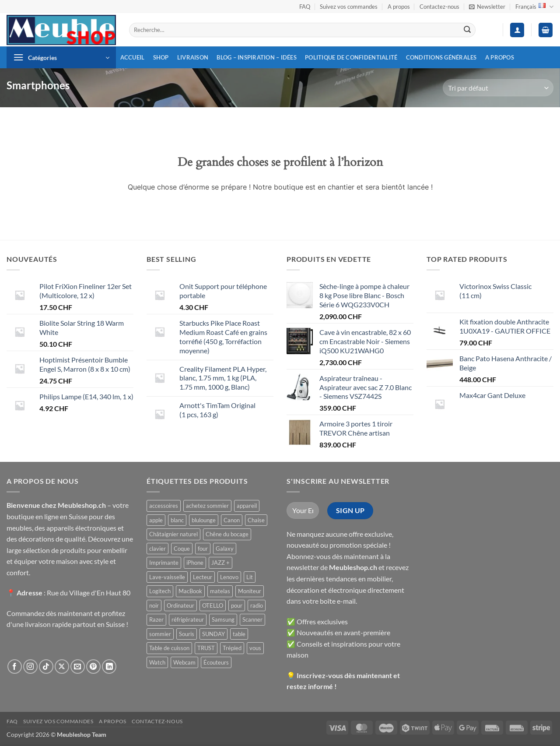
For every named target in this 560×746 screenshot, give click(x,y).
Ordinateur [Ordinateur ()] (180, 605)
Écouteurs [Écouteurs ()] (216, 662)
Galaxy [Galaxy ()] (225, 549)
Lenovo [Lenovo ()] (229, 577)
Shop (161, 57)
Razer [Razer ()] (156, 619)
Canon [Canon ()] (232, 520)
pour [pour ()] (237, 605)
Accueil (133, 57)
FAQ (305, 7)
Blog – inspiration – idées (257, 57)
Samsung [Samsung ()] (223, 619)
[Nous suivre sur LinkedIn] (109, 667)
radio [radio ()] (257, 605)
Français (534, 7)
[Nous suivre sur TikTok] (46, 667)
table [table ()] (239, 634)
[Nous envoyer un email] (78, 667)
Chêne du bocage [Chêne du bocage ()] (227, 534)
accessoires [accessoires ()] (164, 506)
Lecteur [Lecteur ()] (203, 577)
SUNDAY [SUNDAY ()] (213, 634)
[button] (487, 7)
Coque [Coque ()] (182, 549)
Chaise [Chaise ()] (256, 520)
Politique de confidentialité (351, 57)
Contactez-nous (439, 7)
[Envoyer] (467, 30)
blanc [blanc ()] (177, 520)
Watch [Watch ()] (157, 662)
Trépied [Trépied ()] (232, 648)
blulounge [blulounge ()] (204, 520)
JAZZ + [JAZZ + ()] (220, 563)
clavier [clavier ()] (157, 549)
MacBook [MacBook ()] (190, 591)
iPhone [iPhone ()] (195, 563)
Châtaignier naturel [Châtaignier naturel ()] (173, 534)
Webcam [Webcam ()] (184, 662)
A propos (399, 7)
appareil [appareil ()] (247, 506)
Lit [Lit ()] (250, 577)
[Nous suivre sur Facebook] (15, 667)
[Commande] (498, 88)
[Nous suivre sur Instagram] (30, 667)
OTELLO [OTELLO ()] (213, 605)
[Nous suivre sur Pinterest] (93, 667)
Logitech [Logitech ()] (160, 591)
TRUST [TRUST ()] (206, 648)
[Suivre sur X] (62, 667)
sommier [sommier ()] (160, 634)
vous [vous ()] (255, 648)
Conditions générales (441, 57)
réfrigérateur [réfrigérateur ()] (188, 619)
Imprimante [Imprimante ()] (164, 563)
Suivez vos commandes (349, 7)
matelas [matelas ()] (220, 591)
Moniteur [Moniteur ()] (250, 591)
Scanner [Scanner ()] (252, 619)
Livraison (193, 57)
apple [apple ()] (156, 520)
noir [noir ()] (154, 605)
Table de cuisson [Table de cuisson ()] (169, 648)
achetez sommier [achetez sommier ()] (207, 506)
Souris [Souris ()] (187, 634)
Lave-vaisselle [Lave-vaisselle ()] (167, 577)
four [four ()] (203, 549)
